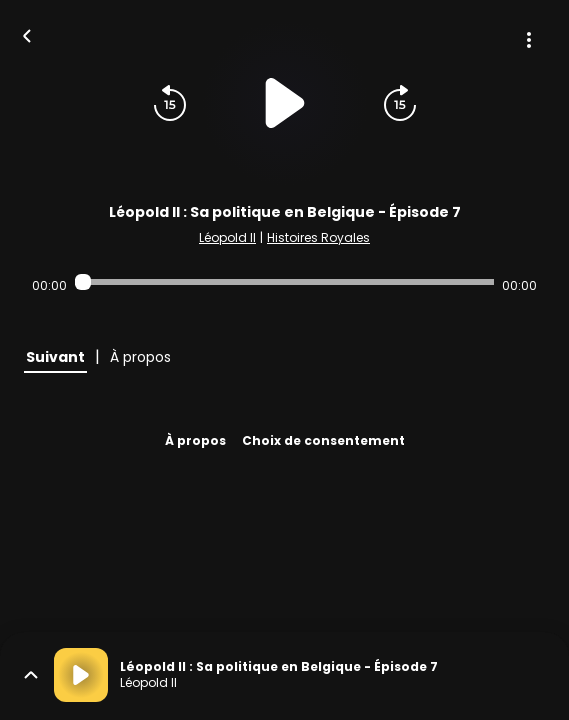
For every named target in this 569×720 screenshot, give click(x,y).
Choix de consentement (323, 440)
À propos (195, 440)
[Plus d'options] (529, 40)
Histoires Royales (318, 237)
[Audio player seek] (284, 282)
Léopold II (227, 237)
